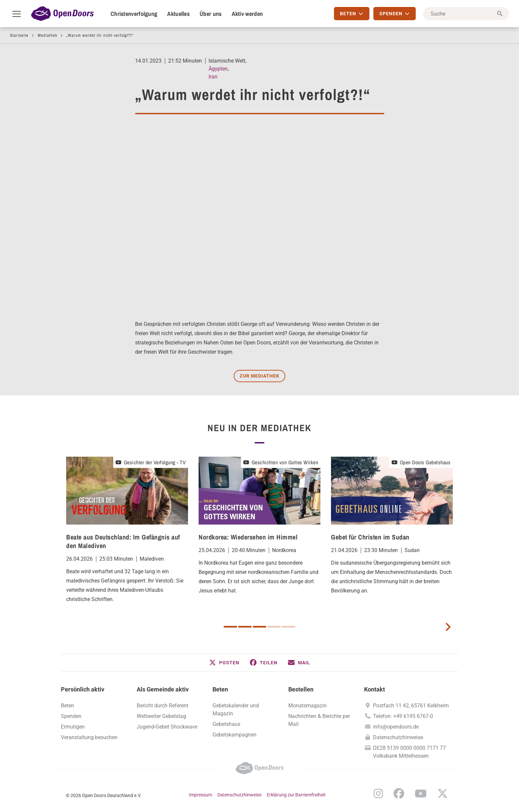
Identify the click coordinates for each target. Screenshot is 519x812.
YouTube (421, 793)
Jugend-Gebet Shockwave (167, 727)
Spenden (71, 716)
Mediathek (47, 35)
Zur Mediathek (259, 376)
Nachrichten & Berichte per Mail (319, 720)
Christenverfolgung (134, 14)
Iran (213, 77)
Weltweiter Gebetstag (161, 716)
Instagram (378, 793)
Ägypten (218, 69)
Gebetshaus (226, 724)
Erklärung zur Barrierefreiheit (296, 795)
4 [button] (274, 627)
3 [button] (259, 627)
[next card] (448, 626)
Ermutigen (73, 727)
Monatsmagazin (307, 706)
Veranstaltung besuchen (89, 737)
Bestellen (301, 689)
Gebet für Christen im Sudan (370, 537)
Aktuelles (178, 14)
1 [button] (230, 627)
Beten (68, 706)
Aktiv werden (247, 14)
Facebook (399, 793)
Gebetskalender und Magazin (236, 710)
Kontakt (375, 689)
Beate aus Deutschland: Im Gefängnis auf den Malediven (123, 541)
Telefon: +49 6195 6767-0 (403, 716)
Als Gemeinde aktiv (163, 689)
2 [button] (245, 627)
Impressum (201, 795)
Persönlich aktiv (83, 689)
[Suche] (466, 14)
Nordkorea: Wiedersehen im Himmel (248, 537)
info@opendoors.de (396, 727)
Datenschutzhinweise (398, 737)
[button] (224, 663)
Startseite (19, 35)
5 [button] (289, 627)
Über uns (211, 14)
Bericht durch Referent (163, 706)
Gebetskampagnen (235, 735)
